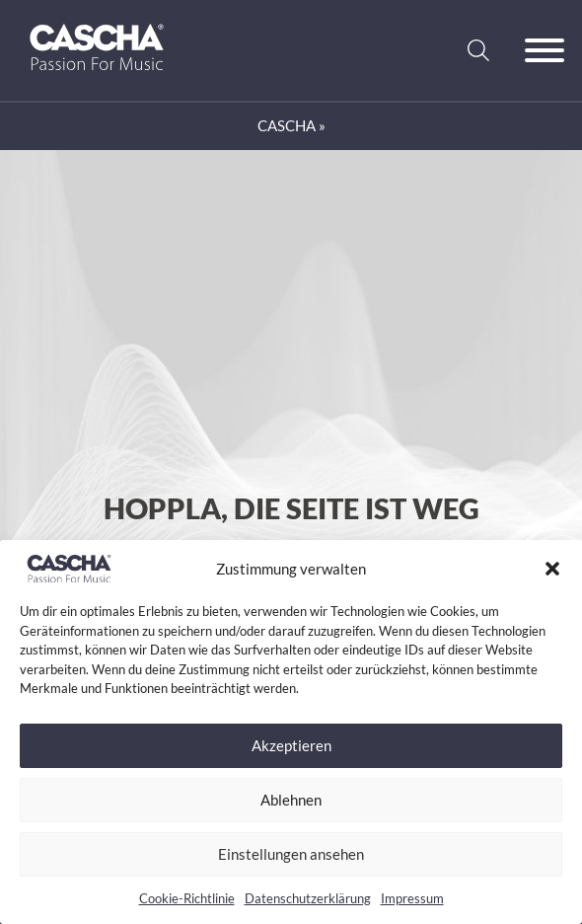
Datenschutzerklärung (308, 898)
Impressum (412, 898)
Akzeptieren (291, 745)
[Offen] (545, 50)
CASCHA (287, 126)
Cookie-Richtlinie (187, 898)
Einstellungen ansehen (291, 854)
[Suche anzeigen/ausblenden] (478, 50)
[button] (552, 569)
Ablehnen (291, 800)
